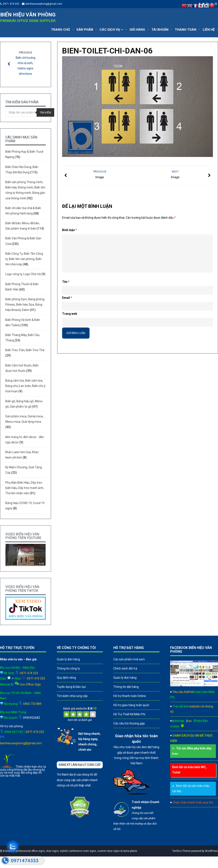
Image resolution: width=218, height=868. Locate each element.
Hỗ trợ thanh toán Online (130, 696)
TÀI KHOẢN (160, 30)
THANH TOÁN (186, 30)
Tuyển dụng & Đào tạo (71, 687)
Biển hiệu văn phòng (28, 15)
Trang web (70, 314)
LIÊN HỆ (209, 30)
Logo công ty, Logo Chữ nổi (23, 274)
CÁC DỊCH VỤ (111, 30)
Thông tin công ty (68, 668)
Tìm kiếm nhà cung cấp (72, 696)
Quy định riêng (66, 678)
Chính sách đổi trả (125, 668)
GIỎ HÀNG (137, 30)
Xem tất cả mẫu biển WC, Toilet (189, 770)
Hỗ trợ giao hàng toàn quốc (131, 705)
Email (67, 298)
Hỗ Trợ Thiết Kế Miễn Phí (129, 714)
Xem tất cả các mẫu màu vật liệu (191, 788)
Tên (66, 282)
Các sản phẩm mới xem (129, 659)
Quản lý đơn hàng (68, 659)
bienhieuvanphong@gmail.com (44, 4)
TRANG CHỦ (61, 30)
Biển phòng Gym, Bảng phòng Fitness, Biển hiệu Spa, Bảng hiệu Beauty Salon (25, 305)
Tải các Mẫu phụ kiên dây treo (192, 751)
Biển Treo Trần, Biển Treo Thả (25, 350)
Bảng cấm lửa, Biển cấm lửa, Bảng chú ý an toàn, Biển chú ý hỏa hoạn (25, 386)
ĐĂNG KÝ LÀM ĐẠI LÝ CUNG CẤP (80, 765)
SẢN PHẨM (85, 30)
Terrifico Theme (181, 851)
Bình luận (70, 230)
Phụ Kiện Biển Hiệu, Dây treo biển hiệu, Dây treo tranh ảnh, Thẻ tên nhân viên (25, 488)
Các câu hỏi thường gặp (129, 723)
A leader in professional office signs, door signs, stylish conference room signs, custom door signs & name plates (70, 851)
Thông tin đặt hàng (126, 687)
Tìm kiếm (45, 113)
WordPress (212, 851)
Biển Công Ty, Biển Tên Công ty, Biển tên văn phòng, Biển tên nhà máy (24, 259)
